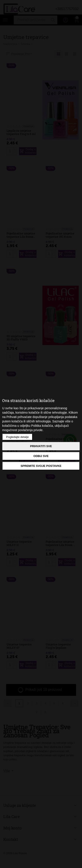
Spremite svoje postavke (41, 466)
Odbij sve (41, 456)
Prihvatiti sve (41, 446)
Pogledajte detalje (17, 437)
